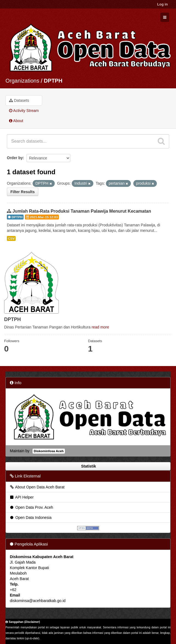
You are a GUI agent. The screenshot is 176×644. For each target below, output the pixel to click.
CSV (11, 238)
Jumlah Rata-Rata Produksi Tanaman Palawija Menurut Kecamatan (82, 211)
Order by (15, 158)
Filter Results (23, 192)
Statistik (88, 466)
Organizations (22, 81)
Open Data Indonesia (30, 518)
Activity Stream (24, 111)
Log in (162, 4)
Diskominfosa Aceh (49, 451)
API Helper (21, 497)
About (16, 121)
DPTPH (53, 81)
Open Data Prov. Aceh (31, 507)
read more (100, 327)
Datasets (19, 100)
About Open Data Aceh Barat (37, 487)
